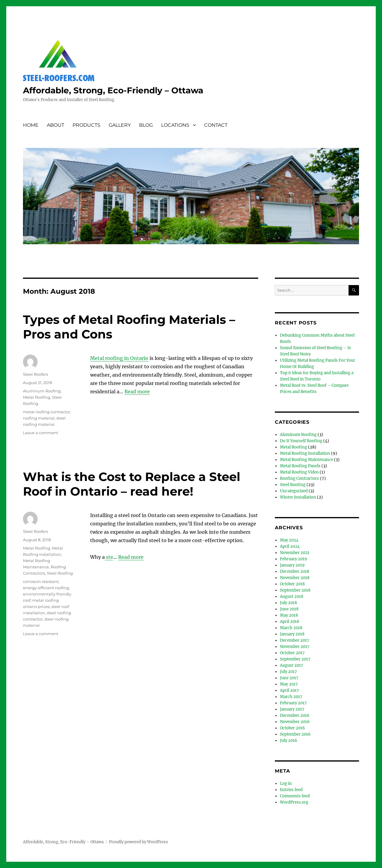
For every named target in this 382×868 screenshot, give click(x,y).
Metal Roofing (37, 397)
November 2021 (295, 553)
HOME (31, 125)
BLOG (146, 125)
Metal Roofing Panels (300, 466)
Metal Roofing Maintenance (306, 460)
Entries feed (291, 790)
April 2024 (290, 546)
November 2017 (295, 647)
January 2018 (292, 634)
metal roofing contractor (47, 412)
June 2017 (289, 678)
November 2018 (295, 578)
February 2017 (293, 703)
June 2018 (289, 609)
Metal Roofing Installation (305, 453)
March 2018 (291, 628)
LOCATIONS (175, 125)
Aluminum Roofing (42, 391)
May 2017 (289, 684)
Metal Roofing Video (299, 472)
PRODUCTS (86, 125)
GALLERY (120, 125)
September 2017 (295, 659)
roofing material (39, 418)
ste (109, 557)
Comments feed (295, 796)
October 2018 (292, 584)
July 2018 (288, 603)
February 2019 (294, 559)
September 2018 (295, 590)
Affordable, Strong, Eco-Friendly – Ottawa (113, 90)
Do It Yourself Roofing (301, 441)
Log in (286, 783)
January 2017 (292, 709)
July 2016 (289, 741)
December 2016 (295, 715)
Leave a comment (41, 433)
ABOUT (56, 125)
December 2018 (295, 571)
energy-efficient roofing (46, 588)
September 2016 (295, 734)
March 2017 (291, 697)
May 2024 (289, 540)
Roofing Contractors (299, 478)
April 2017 (289, 690)
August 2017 (292, 665)
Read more (137, 392)
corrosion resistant (41, 581)
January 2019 (292, 565)
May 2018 (289, 615)
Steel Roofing (60, 573)
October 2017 (292, 653)
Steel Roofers (36, 374)
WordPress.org (294, 802)
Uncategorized (294, 491)
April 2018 (289, 622)
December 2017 (295, 640)
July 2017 (288, 672)
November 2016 (295, 722)
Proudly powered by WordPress (138, 842)
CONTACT (216, 125)
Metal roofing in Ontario (119, 358)
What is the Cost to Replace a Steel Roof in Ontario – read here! (132, 484)
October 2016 (292, 728)
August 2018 (292, 597)
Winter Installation (298, 497)
